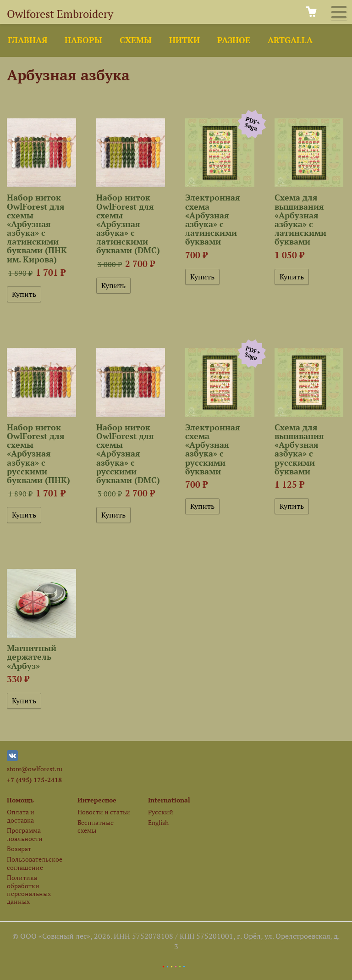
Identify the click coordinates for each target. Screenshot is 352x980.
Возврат (19, 849)
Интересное (97, 800)
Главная (27, 40)
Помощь (20, 800)
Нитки (184, 40)
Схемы (136, 40)
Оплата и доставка (21, 816)
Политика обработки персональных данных (29, 889)
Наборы (83, 40)
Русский (161, 812)
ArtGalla (290, 40)
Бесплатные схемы (96, 826)
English (158, 822)
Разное (234, 40)
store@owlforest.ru (35, 769)
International (169, 800)
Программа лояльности (25, 834)
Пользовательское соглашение (34, 863)
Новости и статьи (104, 812)
